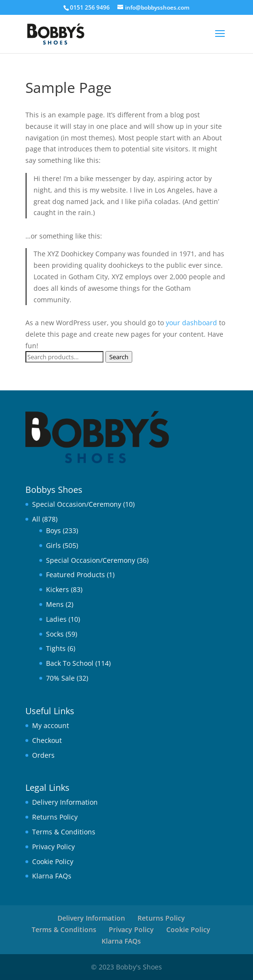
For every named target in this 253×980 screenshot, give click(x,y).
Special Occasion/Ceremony (77, 504)
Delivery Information (65, 802)
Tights (56, 648)
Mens (55, 604)
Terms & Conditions (64, 832)
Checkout (47, 740)
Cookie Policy (53, 861)
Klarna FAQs (52, 876)
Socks (55, 634)
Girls (53, 545)
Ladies (56, 619)
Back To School (70, 663)
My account (51, 725)
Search (119, 357)
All (36, 519)
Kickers (57, 589)
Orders (43, 755)
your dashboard (191, 323)
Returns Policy (55, 817)
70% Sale (60, 678)
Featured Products (75, 575)
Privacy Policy (53, 847)
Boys (53, 530)
